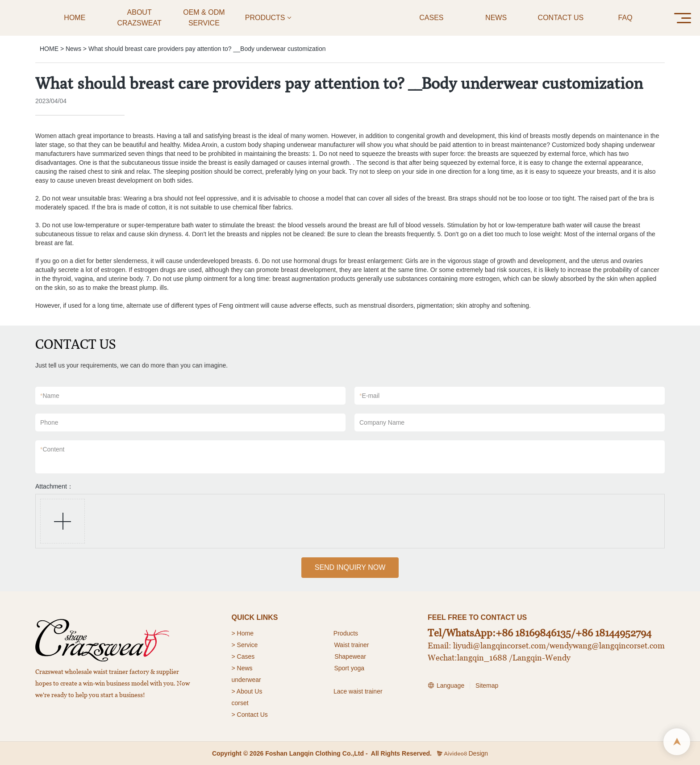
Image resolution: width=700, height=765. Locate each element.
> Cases (243, 656)
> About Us (247, 691)
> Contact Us (250, 715)
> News (242, 668)
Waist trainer (351, 645)
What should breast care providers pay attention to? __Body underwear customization (207, 49)
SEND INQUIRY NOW (350, 567)
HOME (49, 49)
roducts (348, 633)
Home (246, 633)
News (73, 49)
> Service (245, 645)
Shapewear (350, 656)
